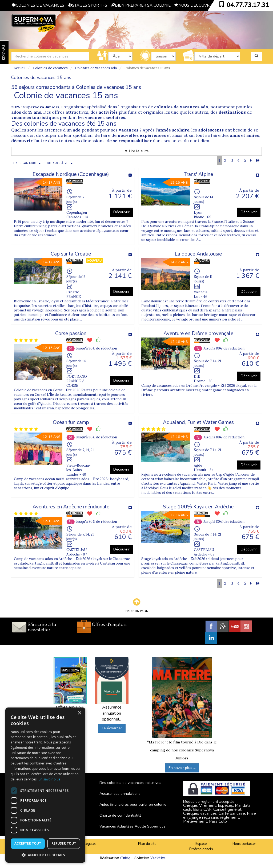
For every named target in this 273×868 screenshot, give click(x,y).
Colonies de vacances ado (96, 68)
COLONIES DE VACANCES (38, 5)
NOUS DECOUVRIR (194, 5)
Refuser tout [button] (64, 843)
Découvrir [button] (121, 212)
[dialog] (45, 785)
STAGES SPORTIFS (88, 5)
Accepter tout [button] (28, 843)
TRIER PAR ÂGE (56, 163)
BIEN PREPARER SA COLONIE (141, 5)
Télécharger (112, 728)
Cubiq (125, 858)
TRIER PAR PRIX (24, 163)
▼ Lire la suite (136, 151)
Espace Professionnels (201, 847)
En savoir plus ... (182, 768)
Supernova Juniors (41, 107)
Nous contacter (244, 844)
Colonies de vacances (50, 68)
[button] (45, 855)
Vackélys (158, 858)
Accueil (20, 68)
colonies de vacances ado (181, 107)
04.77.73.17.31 (248, 5)
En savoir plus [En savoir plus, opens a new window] (49, 779)
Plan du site (147, 844)
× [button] (79, 713)
